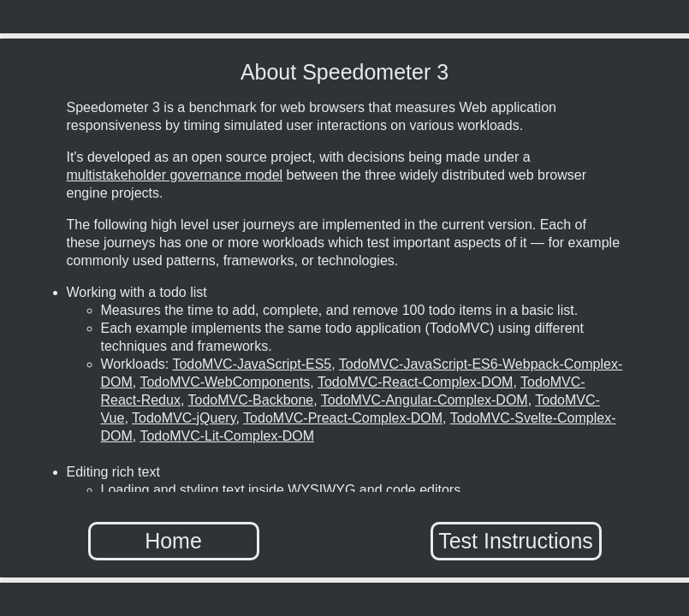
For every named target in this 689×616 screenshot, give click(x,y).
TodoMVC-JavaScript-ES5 (252, 364)
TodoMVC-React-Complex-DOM (416, 382)
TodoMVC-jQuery (184, 418)
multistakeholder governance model (175, 175)
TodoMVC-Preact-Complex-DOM (343, 418)
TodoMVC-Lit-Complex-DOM (227, 436)
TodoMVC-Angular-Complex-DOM (425, 400)
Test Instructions (516, 541)
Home (173, 541)
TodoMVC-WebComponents (225, 382)
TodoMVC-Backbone (250, 400)
